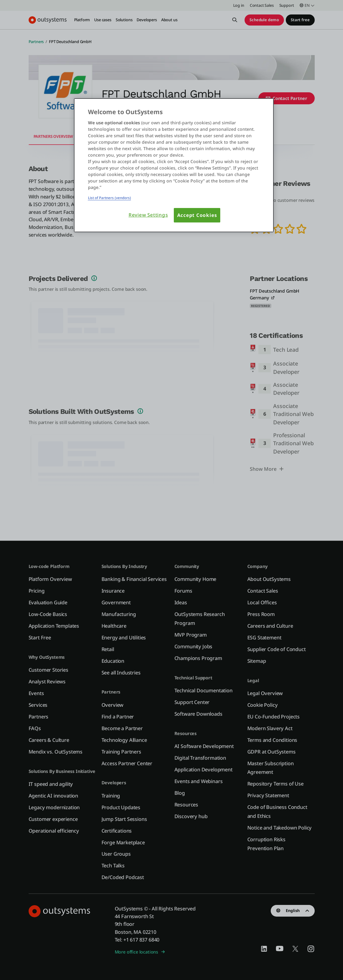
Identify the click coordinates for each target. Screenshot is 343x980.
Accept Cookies (197, 215)
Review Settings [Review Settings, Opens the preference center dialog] (148, 215)
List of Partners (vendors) (110, 198)
